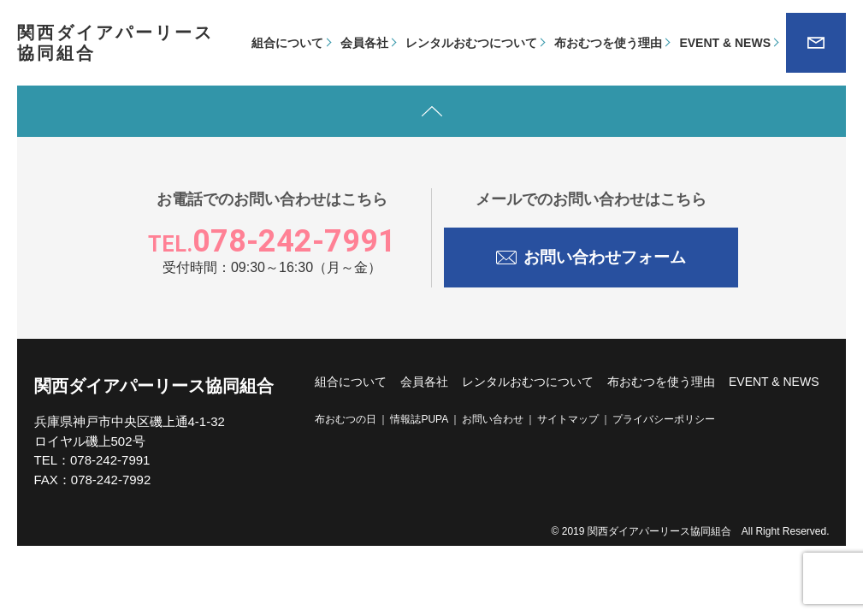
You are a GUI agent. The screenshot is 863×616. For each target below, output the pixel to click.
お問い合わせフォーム (591, 255)
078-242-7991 (272, 241)
